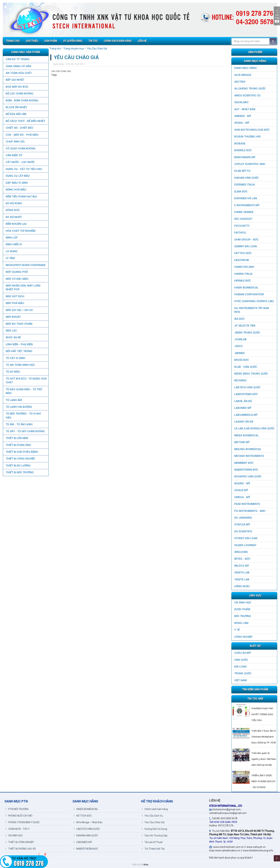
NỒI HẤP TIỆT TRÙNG (19, 351)
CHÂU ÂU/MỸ (243, 653)
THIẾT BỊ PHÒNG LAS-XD (21, 849)
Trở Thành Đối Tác (153, 849)
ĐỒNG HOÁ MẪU (16, 190)
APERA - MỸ (242, 123)
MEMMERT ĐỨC (244, 463)
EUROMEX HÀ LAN (246, 198)
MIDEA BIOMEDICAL (247, 435)
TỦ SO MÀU (13, 372)
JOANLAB (240, 339)
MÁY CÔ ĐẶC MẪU (17, 279)
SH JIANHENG (243, 518)
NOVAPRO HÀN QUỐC (248, 476)
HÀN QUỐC (241, 660)
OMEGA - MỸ (242, 497)
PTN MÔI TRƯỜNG (17, 809)
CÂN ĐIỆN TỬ (14, 155)
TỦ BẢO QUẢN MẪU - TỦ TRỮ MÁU (24, 391)
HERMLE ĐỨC (243, 281)
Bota (146, 865)
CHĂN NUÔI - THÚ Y (18, 829)
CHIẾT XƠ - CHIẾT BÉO (19, 128)
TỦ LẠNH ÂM (14, 400)
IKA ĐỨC (239, 319)
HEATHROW (242, 260)
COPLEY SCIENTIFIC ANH (250, 164)
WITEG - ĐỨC (242, 559)
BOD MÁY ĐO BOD (17, 87)
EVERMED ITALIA (245, 185)
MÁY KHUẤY (13, 317)
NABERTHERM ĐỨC (246, 470)
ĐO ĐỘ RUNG (14, 203)
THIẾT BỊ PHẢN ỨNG (18, 445)
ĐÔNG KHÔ (12, 210)
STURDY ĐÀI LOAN (246, 538)
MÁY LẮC (11, 331)
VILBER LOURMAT (245, 545)
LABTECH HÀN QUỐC (247, 387)
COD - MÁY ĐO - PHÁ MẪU (22, 135)
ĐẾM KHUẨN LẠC (16, 224)
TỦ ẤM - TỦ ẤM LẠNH (19, 424)
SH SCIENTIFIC (243, 531)
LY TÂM (10, 258)
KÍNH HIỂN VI (14, 244)
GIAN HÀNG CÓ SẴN (18, 66)
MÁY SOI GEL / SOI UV (19, 310)
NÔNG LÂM (241, 623)
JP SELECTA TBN (245, 326)
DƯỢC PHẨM (242, 609)
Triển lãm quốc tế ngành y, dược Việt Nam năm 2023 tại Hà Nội (264, 759)
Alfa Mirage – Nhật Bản (88, 822)
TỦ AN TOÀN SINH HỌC (20, 365)
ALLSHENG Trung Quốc (250, 89)
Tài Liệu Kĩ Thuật (152, 842)
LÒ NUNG (11, 251)
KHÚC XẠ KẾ (13, 337)
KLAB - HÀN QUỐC (246, 367)
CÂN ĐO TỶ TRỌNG (17, 59)
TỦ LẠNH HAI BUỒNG (19, 407)
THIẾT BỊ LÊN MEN (17, 438)
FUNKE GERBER (244, 212)
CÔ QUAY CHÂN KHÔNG (20, 149)
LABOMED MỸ (243, 408)
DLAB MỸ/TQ (242, 171)
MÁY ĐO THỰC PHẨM (19, 324)
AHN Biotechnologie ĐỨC (252, 130)
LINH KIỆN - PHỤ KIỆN (19, 344)
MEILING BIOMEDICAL (248, 449)
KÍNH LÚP (12, 238)
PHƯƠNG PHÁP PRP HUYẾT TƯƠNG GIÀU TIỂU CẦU (262, 714)
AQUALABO (241, 102)
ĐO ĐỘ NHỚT (14, 217)
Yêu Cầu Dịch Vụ (152, 816)
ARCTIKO (240, 82)
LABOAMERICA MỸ (246, 415)
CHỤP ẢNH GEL (15, 142)
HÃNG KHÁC (242, 586)
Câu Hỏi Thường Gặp (155, 836)
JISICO (238, 346)
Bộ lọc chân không (19, 94)
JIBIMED (239, 353)
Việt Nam (240, 680)
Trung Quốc (243, 673)
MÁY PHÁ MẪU (15, 303)
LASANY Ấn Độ (244, 422)
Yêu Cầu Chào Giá (97, 49)
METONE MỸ (242, 442)
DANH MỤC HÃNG (246, 68)
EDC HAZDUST (243, 219)
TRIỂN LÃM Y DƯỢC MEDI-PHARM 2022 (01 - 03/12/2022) (263, 781)
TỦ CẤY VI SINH (15, 358)
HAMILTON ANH (244, 267)
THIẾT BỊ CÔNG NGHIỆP (20, 459)
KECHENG (240, 380)
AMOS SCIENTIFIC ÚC (247, 96)
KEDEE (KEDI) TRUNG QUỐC (251, 374)
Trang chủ (55, 49)
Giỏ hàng (277, 16)
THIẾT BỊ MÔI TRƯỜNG (20, 472)
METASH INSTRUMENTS (249, 456)
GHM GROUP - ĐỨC (246, 240)
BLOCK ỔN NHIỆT (16, 107)
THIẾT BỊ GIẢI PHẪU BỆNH (22, 452)
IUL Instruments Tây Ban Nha (252, 310)
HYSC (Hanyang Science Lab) (254, 301)
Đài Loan (240, 667)
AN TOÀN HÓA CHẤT (19, 73)
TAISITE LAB (242, 579)
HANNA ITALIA (243, 274)
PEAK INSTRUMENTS (247, 504)
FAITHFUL (240, 233)
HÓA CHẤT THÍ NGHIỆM (20, 231)
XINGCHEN (241, 552)
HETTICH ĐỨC (243, 253)
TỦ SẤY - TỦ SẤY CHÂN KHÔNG (25, 431)
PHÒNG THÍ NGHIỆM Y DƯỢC (23, 822)
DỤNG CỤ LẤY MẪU (17, 176)
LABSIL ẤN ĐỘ (243, 401)
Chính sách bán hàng (155, 809)
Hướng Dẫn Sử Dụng (154, 829)
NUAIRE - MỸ (242, 483)
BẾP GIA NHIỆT (15, 80)
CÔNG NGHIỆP (243, 637)
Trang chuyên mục (74, 49)
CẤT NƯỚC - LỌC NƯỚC (20, 162)
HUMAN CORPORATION (249, 294)
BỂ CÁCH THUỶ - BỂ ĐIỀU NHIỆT (25, 121)
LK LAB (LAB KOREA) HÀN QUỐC (254, 428)
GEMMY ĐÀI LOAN (246, 246)
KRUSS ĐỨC (242, 360)
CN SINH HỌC (243, 603)
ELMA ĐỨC (241, 192)
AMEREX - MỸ (243, 116)
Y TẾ (237, 630)
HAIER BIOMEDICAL (246, 288)
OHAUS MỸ (241, 490)
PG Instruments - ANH (250, 511)
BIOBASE (240, 144)
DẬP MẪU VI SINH (17, 183)
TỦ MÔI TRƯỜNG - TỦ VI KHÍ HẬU (23, 416)
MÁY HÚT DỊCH (15, 296)
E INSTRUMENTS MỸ (247, 205)
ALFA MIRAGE (243, 75)
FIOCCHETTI (242, 226)
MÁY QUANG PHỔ (17, 272)
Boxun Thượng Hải (247, 137)
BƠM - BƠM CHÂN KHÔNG (22, 101)
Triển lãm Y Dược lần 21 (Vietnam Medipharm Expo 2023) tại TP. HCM (264, 737)
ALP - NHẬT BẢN (245, 109)
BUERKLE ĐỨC (243, 150)
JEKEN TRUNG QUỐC (247, 333)
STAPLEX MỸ (242, 525)
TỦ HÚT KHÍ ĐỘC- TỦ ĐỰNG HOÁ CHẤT (26, 381)
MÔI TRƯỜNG (243, 616)
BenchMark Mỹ (245, 157)
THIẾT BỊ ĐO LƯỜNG (18, 466)
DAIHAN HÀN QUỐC (247, 178)
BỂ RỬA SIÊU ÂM (16, 114)
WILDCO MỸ (242, 566)
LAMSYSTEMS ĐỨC (246, 394)
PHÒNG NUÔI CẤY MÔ (19, 816)
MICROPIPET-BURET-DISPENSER (25, 265)
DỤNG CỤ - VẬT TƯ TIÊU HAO (24, 169)
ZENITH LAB (242, 573)
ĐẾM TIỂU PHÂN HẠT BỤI (21, 197)
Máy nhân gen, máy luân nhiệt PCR (23, 288)
